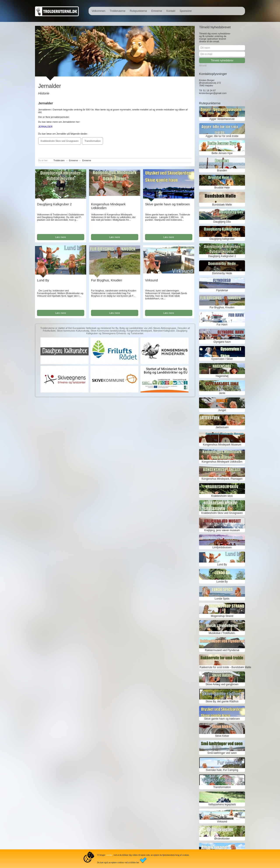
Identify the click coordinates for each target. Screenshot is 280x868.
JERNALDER (45, 127)
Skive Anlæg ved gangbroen (222, 684)
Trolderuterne (118, 11)
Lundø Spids (222, 599)
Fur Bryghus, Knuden (107, 280)
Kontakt (171, 11)
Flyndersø (222, 290)
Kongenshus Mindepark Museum (222, 445)
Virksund (151, 280)
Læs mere (61, 237)
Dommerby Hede (222, 273)
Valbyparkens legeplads (222, 804)
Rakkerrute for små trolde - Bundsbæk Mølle (222, 667)
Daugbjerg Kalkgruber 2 (54, 204)
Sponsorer (186, 11)
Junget (222, 410)
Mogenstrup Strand (222, 616)
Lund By (43, 280)
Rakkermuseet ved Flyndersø (222, 650)
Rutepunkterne (138, 11)
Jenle (222, 393)
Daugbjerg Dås (222, 222)
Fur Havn (222, 325)
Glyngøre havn (222, 342)
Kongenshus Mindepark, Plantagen (222, 479)
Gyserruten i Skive (222, 359)
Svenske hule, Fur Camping (222, 770)
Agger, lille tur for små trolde (222, 136)
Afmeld (203, 66)
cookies (109, 855)
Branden (222, 170)
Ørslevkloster (222, 839)
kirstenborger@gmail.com (213, 93)
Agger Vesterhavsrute (222, 119)
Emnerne (157, 11)
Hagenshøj (222, 376)
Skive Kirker (222, 736)
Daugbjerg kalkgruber (222, 239)
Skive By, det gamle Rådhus (222, 701)
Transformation (93, 141)
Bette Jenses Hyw (222, 153)
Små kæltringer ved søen (222, 753)
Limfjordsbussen (222, 547)
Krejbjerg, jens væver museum (222, 530)
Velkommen (99, 11)
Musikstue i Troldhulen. (222, 633)
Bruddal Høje (222, 188)
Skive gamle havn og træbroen (167, 204)
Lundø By (222, 582)
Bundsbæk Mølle (222, 205)
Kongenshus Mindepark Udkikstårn (222, 462)
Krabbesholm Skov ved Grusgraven (60, 141)
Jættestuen (222, 427)
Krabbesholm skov (222, 496)
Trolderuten (59, 161)
